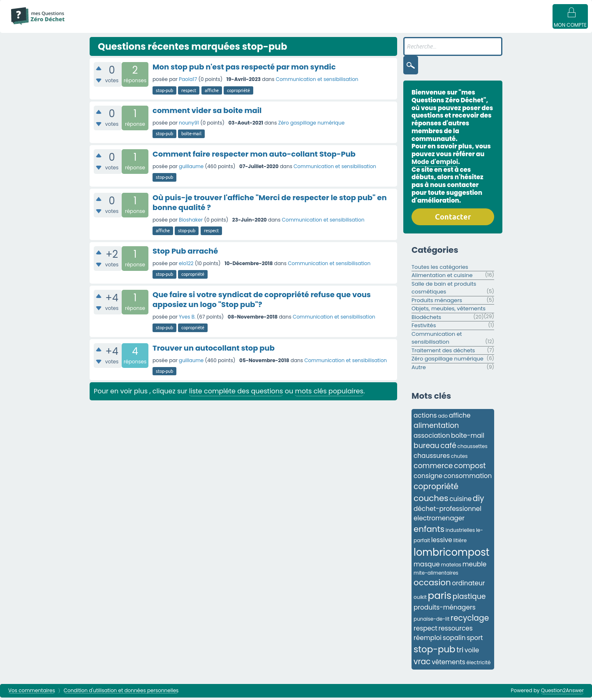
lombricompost (452, 555)
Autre (419, 370)
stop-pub (164, 93)
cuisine (460, 501)
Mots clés (228, 25)
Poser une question (373, 25)
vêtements (449, 664)
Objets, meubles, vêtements (449, 311)
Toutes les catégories (440, 269)
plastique (469, 599)
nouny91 (189, 125)
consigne (428, 478)
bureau (427, 448)
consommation (468, 478)
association (432, 438)
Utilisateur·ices (316, 25)
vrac (422, 664)
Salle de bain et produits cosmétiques (444, 290)
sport (475, 640)
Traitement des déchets (443, 353)
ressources (456, 631)
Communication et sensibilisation (317, 82)
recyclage (470, 620)
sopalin (454, 640)
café (448, 448)
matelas (451, 567)
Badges (420, 25)
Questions (142, 25)
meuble (475, 567)
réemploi (428, 640)
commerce (433, 468)
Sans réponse (185, 25)
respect (189, 93)
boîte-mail (191, 136)
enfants (429, 531)
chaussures (432, 458)
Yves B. (187, 319)
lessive (442, 542)
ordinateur (468, 586)
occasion (432, 585)
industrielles (460, 533)
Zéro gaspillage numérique (311, 125)
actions (425, 418)
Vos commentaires (32, 693)
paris (440, 598)
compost (470, 468)
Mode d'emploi (98, 25)
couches (431, 501)
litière (460, 543)
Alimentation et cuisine (442, 278)
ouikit (420, 600)
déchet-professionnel (447, 511)
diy (479, 501)
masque (427, 567)
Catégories (269, 25)
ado (443, 418)
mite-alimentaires (436, 575)
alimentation (436, 428)
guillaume (191, 169)
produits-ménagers (445, 610)
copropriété (238, 93)
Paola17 (188, 82)
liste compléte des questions (236, 394)
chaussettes (473, 449)
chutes (459, 459)
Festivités (424, 328)
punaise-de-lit (431, 621)
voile (472, 653)
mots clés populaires (329, 394)
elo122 (186, 266)
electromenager (439, 521)
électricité (479, 665)
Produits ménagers (437, 303)
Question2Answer (562, 693)
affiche (212, 93)
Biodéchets (426, 320)
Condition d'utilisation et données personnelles (121, 693)
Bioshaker (191, 222)
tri (460, 652)
